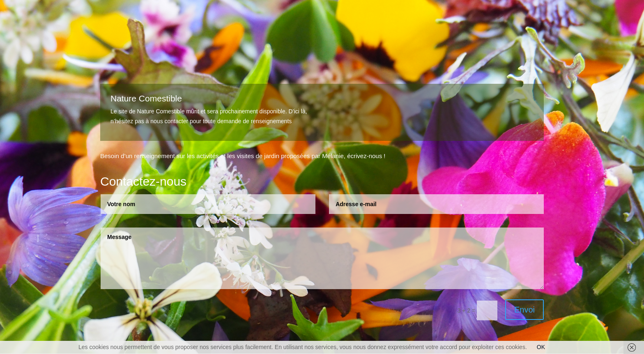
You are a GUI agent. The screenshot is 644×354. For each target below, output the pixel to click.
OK (541, 347)
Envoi (524, 310)
